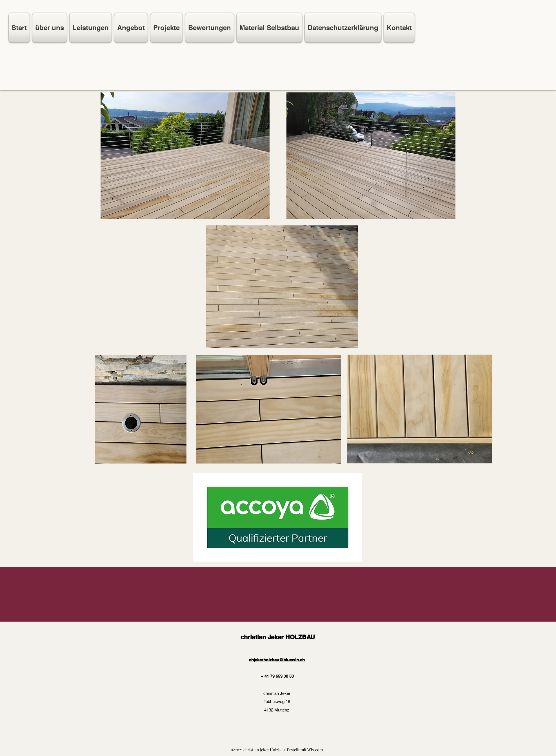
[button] (131, 28)
